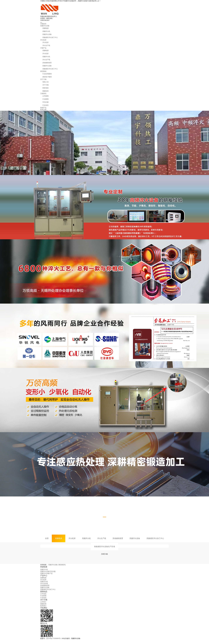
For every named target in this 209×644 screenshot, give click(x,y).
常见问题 (46, 102)
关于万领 (46, 85)
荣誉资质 (46, 88)
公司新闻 (46, 96)
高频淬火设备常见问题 (48, 571)
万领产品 (43, 48)
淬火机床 (43, 40)
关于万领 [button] (43, 79)
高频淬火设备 (47, 34)
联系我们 (43, 606)
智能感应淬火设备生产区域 (104, 547)
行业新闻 (46, 99)
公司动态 (43, 594)
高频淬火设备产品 (46, 573)
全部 (47, 538)
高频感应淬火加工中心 (50, 37)
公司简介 (43, 602)
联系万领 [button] (43, 110)
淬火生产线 (46, 45)
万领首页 (43, 24)
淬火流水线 (44, 584)
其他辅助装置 (47, 63)
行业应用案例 (47, 74)
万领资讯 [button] (43, 93)
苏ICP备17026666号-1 (54, 638)
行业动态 (46, 105)
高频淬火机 (46, 31)
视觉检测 (62, 565)
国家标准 (46, 91)
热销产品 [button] (43, 108)
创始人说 (46, 82)
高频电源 (46, 28)
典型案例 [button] (43, 71)
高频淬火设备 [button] (45, 26)
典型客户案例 (47, 77)
